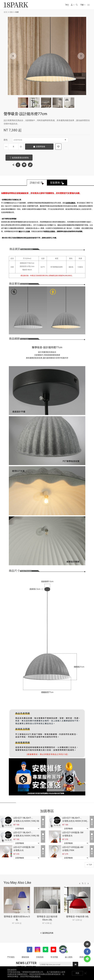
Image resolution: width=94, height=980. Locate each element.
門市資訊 (11, 957)
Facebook (18, 165)
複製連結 (30, 164)
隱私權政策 (36, 976)
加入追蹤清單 (58, 147)
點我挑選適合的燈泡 (20, 158)
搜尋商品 (77, 5)
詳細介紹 (35, 183)
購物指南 (25, 957)
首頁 (5, 12)
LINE (24, 165)
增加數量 (21, 147)
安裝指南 (40, 957)
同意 (77, 973)
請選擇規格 (40, 140)
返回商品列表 (48, 933)
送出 (76, 964)
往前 (80, 883)
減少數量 (6, 147)
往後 (88, 883)
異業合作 (83, 957)
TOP (89, 865)
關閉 (85, 973)
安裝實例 (55, 183)
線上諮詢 (69, 957)
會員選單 (72, 5)
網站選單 (88, 5)
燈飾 (11, 12)
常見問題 (54, 957)
